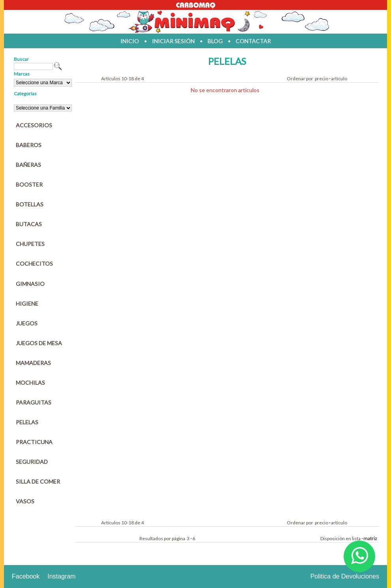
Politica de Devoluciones (345, 576)
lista (356, 538)
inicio (130, 41)
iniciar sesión (173, 41)
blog (215, 41)
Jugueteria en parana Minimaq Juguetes (195, 22)
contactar (253, 41)
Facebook (26, 576)
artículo (339, 78)
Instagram (61, 576)
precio (321, 78)
